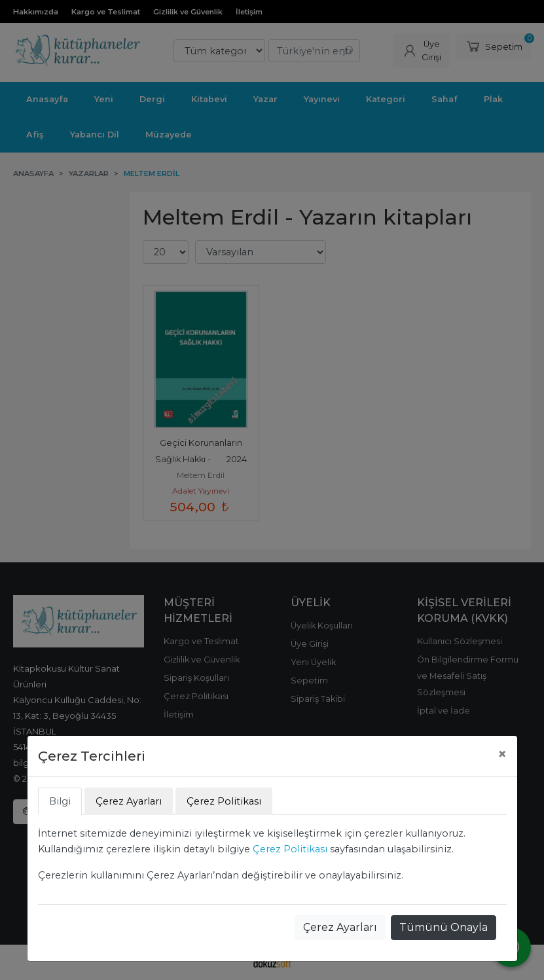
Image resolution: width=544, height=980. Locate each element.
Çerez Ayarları (340, 927)
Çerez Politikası (290, 849)
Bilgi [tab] (60, 801)
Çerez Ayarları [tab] (129, 801)
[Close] (502, 754)
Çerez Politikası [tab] (224, 801)
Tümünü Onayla (444, 927)
